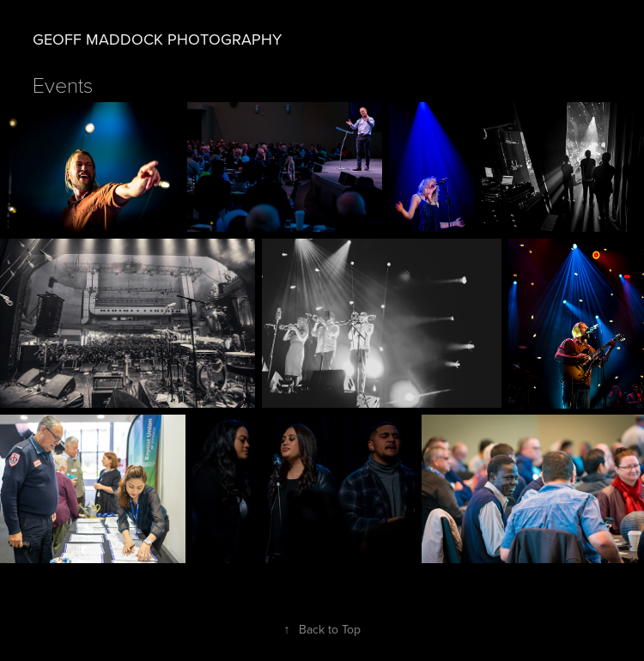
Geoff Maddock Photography (157, 39)
